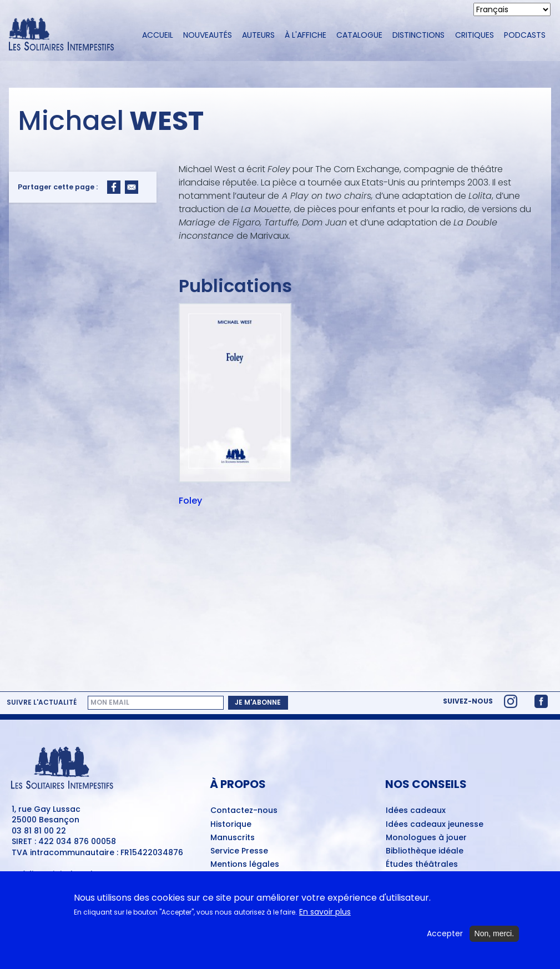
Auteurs (258, 35)
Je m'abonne (258, 702)
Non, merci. (495, 940)
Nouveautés (208, 35)
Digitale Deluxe (77, 874)
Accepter (445, 940)
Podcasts (525, 35)
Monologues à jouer (426, 838)
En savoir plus (325, 918)
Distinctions (418, 35)
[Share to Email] (132, 187)
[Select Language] (512, 9)
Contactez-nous (244, 811)
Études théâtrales (422, 865)
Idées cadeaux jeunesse (435, 825)
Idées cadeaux (416, 811)
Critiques (475, 35)
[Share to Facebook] (114, 187)
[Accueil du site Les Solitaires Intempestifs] (65, 35)
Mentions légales (245, 865)
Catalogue (359, 35)
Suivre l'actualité (42, 702)
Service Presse (239, 851)
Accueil (158, 35)
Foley (190, 501)
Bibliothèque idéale (425, 851)
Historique (231, 825)
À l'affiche (306, 35)
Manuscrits (233, 838)
